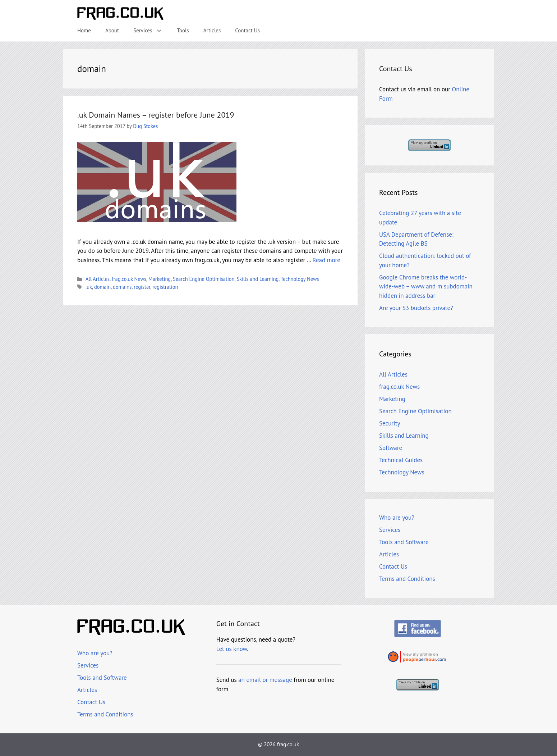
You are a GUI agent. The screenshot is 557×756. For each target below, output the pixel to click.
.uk (89, 287)
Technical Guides (401, 460)
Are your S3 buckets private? (416, 308)
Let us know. (232, 649)
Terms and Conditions (407, 579)
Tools (183, 30)
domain (102, 287)
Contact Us (247, 30)
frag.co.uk (288, 744)
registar (142, 287)
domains (122, 287)
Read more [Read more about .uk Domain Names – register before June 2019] (326, 260)
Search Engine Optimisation (204, 279)
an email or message (265, 680)
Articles (212, 30)
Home (84, 30)
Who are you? (397, 518)
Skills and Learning (257, 279)
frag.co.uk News (129, 279)
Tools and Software (404, 542)
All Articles (98, 279)
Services (151, 31)
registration (165, 287)
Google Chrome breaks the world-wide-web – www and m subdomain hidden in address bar (426, 286)
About (112, 30)
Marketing (160, 279)
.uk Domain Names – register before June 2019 (156, 115)
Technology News (300, 279)
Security (390, 423)
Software (391, 448)
